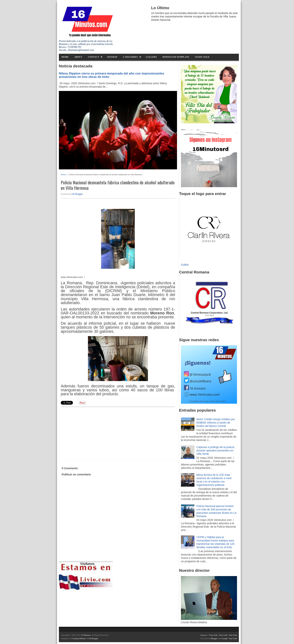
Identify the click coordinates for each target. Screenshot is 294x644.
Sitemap (112, 57)
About (78, 57)
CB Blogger (77, 194)
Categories (130, 57)
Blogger (214, 638)
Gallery (151, 57)
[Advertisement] (90, 433)
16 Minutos (86, 635)
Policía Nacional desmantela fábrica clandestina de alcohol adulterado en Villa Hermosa (118, 185)
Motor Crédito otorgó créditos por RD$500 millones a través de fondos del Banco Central (216, 423)
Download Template (176, 57)
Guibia (185, 265)
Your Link (213, 635)
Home (65, 57)
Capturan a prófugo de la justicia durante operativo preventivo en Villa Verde (215, 450)
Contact (93, 57)
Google (224, 638)
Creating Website (79, 638)
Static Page (202, 57)
